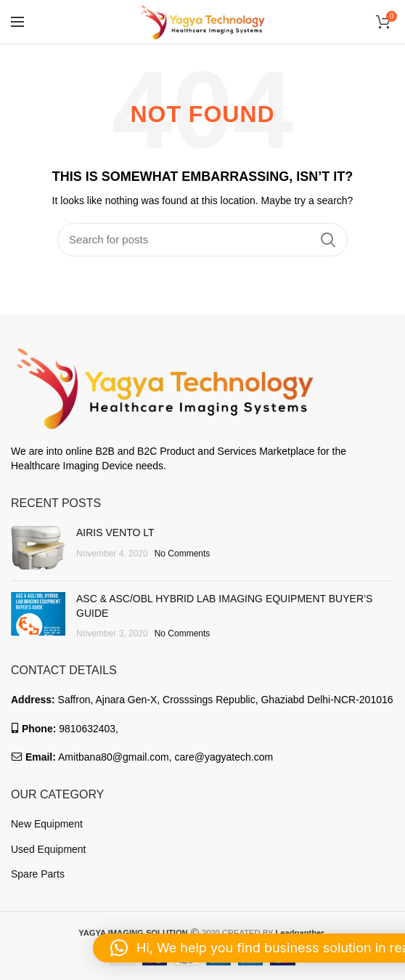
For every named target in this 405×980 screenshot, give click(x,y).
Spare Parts (38, 874)
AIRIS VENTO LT (115, 532)
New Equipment (47, 824)
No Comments (183, 554)
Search (328, 240)
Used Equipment (49, 849)
